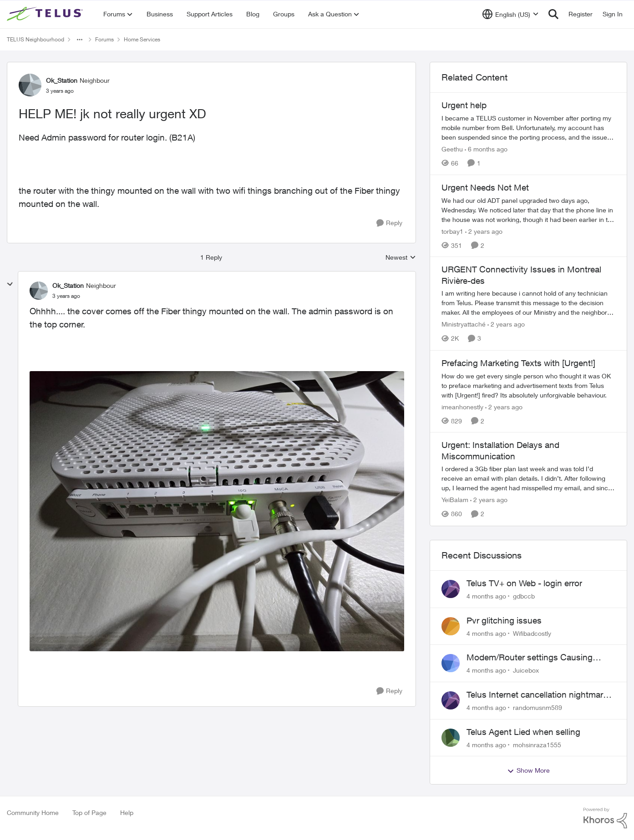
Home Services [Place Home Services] (142, 39)
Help (127, 812)
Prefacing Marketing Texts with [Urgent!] (518, 363)
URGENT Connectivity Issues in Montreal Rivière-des (521, 275)
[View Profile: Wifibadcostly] (451, 626)
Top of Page (89, 812)
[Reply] (389, 223)
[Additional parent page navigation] (80, 40)
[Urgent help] (528, 128)
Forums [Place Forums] (104, 39)
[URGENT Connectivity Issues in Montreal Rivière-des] (528, 303)
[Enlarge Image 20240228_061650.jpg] (217, 511)
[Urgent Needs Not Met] (528, 209)
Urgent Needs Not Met (485, 187)
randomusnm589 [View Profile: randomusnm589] (538, 707)
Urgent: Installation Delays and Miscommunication (500, 450)
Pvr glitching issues (504, 620)
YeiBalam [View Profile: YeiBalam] (455, 500)
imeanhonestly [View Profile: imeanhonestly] (462, 406)
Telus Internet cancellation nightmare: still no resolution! (538, 695)
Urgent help (464, 105)
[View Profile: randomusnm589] (451, 700)
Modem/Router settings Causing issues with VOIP (530, 658)
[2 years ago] (484, 231)
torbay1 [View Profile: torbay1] (452, 231)
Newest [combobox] (401, 258)
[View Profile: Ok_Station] (30, 85)
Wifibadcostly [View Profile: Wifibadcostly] (532, 633)
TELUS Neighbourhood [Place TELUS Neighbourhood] (36, 39)
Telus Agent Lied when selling (523, 732)
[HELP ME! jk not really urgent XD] (66, 296)
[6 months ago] (486, 149)
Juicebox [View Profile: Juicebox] (526, 670)
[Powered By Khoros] (605, 818)
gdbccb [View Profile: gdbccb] (524, 596)
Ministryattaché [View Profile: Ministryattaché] (464, 324)
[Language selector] (510, 14)
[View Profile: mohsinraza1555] (451, 738)
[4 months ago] (486, 596)
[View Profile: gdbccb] (451, 589)
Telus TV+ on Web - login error (524, 583)
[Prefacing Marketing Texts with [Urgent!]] (528, 385)
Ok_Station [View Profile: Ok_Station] (62, 80)
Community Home (33, 812)
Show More (528, 770)
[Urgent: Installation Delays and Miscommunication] (528, 479)
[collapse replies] (10, 284)
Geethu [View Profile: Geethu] (452, 149)
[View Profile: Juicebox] (451, 663)
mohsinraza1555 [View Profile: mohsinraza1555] (537, 744)
